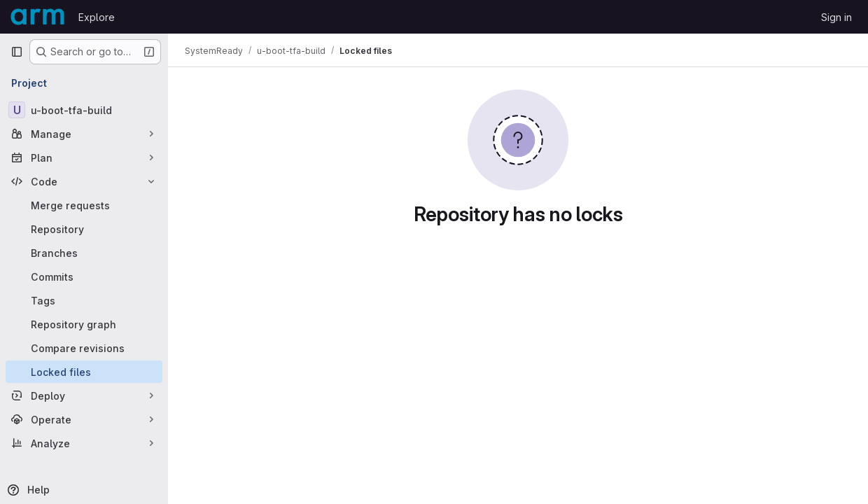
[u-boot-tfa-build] (84, 110)
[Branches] (84, 253)
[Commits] (84, 276)
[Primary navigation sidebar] (17, 52)
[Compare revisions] (84, 348)
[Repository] (84, 229)
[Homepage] (37, 17)
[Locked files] (84, 372)
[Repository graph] (84, 324)
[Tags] (84, 300)
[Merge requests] (84, 205)
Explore (97, 17)
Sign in (836, 17)
